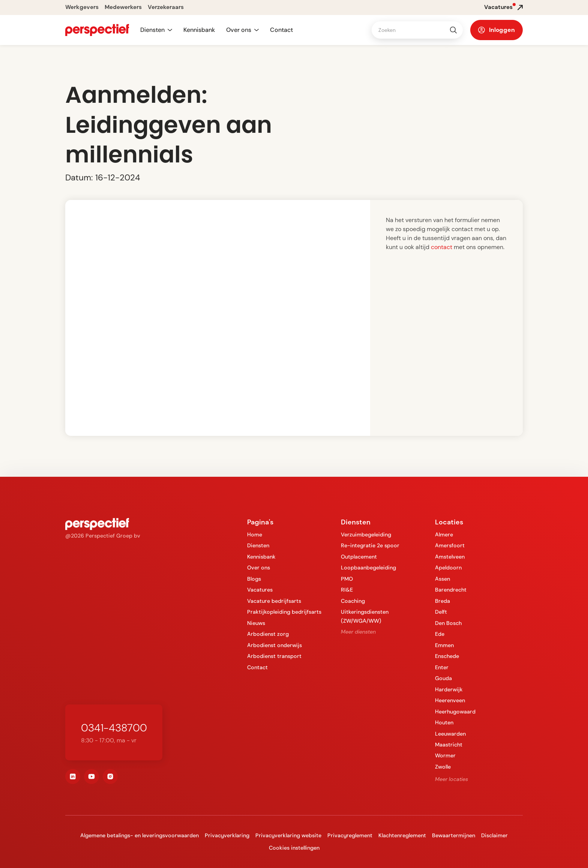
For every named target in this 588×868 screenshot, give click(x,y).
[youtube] (91, 776)
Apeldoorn (448, 568)
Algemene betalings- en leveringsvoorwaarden (139, 835)
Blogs (254, 579)
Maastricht (449, 745)
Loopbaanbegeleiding (368, 568)
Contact (281, 30)
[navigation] (97, 30)
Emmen (444, 645)
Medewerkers (123, 7)
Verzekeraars (166, 7)
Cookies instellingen (294, 848)
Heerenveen (450, 700)
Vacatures (260, 590)
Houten (444, 722)
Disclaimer (494, 835)
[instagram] (110, 776)
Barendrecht (451, 590)
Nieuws (256, 623)
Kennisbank (199, 30)
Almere (444, 535)
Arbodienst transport (274, 656)
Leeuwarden (450, 734)
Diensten (258, 545)
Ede (440, 634)
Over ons (259, 568)
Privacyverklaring (227, 835)
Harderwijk (449, 689)
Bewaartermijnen (454, 835)
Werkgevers (82, 7)
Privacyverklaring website (288, 835)
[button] (156, 30)
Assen (442, 579)
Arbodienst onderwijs (274, 645)
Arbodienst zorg (268, 634)
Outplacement (359, 557)
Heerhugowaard (455, 712)
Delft (441, 612)
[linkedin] (73, 776)
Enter (442, 667)
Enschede (447, 656)
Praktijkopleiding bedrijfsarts (284, 612)
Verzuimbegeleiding (366, 535)
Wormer (445, 755)
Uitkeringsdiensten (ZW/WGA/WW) (365, 616)
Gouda (443, 678)
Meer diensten (358, 632)
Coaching (353, 601)
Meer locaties (451, 779)
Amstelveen (450, 557)
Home (255, 535)
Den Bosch (448, 623)
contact (442, 247)
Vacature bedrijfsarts (274, 601)
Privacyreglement (350, 835)
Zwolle (443, 767)
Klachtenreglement (402, 835)
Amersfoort (450, 545)
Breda (442, 601)
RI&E (347, 590)
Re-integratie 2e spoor (370, 545)
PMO (347, 579)
